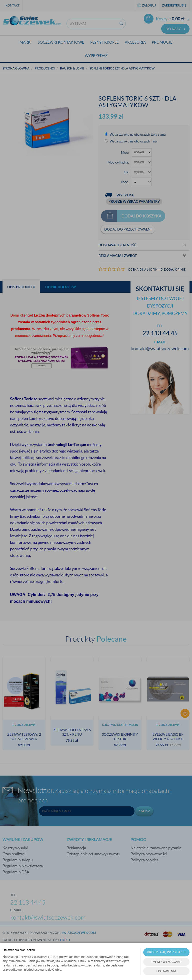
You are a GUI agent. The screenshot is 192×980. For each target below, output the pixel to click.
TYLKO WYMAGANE (166, 962)
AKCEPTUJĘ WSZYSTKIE (166, 952)
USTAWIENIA (166, 971)
